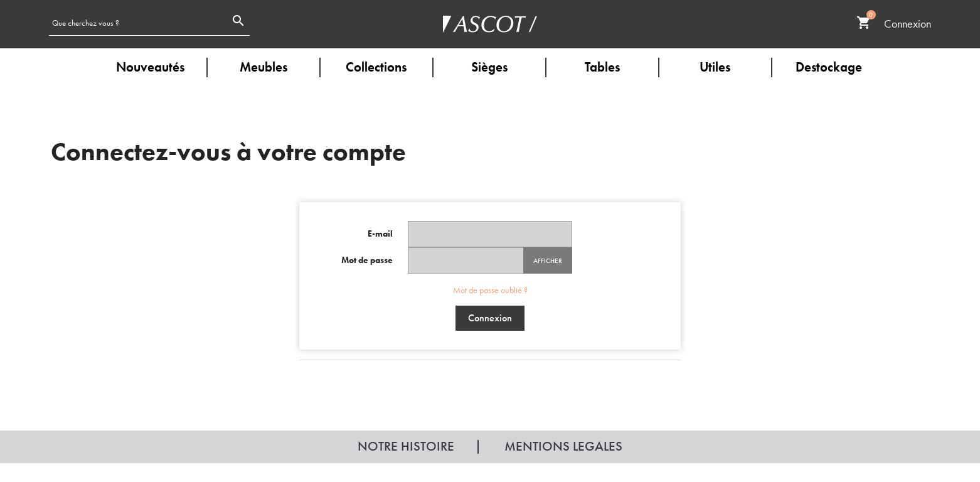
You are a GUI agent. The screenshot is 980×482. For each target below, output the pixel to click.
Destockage (829, 67)
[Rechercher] (138, 22)
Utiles (715, 67)
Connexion (490, 318)
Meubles (264, 67)
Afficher (548, 260)
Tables (602, 67)
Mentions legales (563, 446)
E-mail (380, 233)
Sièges (489, 67)
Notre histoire (406, 446)
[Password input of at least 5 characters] (466, 260)
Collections (376, 67)
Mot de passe (367, 260)
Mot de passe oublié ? (490, 290)
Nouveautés (150, 67)
